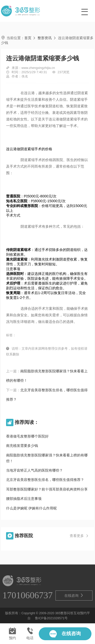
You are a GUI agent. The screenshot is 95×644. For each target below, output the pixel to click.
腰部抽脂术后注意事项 (24, 499)
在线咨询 (74, 595)
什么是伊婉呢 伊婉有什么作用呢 (31, 508)
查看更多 (79, 536)
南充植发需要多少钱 (22, 446)
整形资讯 (45, 38)
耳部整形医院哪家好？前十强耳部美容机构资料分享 (47, 489)
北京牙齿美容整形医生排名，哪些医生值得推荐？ (45, 480)
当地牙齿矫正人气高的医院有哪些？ (34, 470)
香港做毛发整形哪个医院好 (27, 436)
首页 (28, 38)
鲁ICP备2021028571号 (51, 618)
